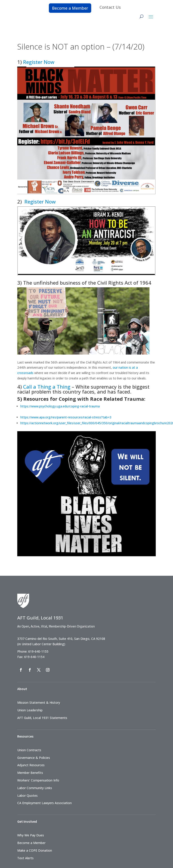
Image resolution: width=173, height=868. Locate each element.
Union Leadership (30, 710)
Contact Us (110, 7)
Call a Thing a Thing (47, 387)
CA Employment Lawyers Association (44, 803)
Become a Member (70, 8)
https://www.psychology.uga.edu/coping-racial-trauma (60, 406)
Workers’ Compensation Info (38, 780)
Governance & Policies (34, 758)
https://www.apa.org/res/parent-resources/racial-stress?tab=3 (66, 417)
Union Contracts (29, 750)
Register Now (39, 62)
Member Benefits (30, 773)
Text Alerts (25, 858)
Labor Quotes (27, 795)
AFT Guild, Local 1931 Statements (42, 718)
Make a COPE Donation (35, 850)
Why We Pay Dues (31, 835)
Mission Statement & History (39, 702)
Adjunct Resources (31, 765)
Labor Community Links (35, 788)
